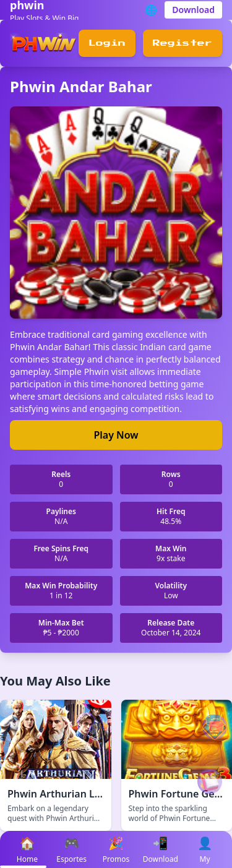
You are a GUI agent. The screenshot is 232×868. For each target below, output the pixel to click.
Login (107, 43)
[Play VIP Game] (210, 781)
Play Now (116, 435)
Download (193, 10)
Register (183, 43)
